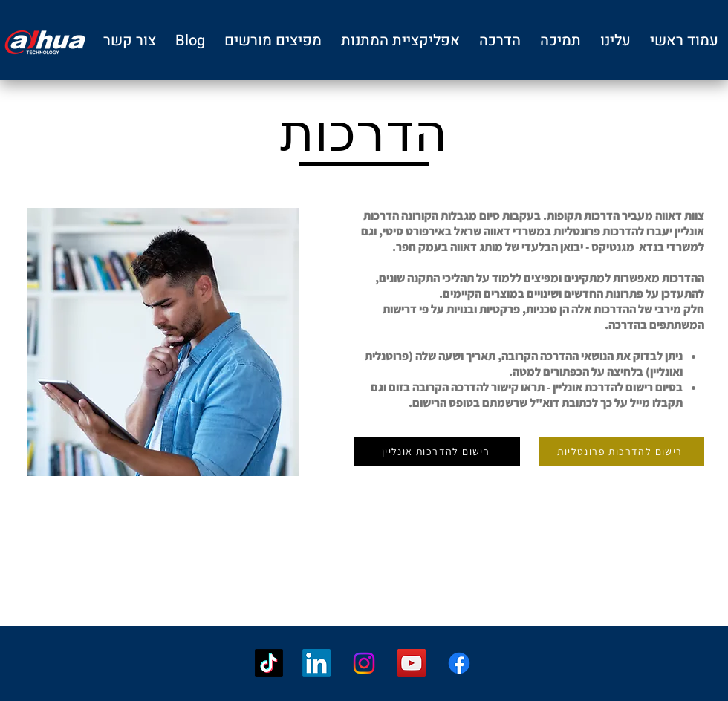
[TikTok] (269, 663)
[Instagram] (364, 663)
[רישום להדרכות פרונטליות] (621, 451)
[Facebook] (459, 663)
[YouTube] (412, 663)
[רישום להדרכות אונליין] (437, 451)
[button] (615, 34)
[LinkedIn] (316, 663)
